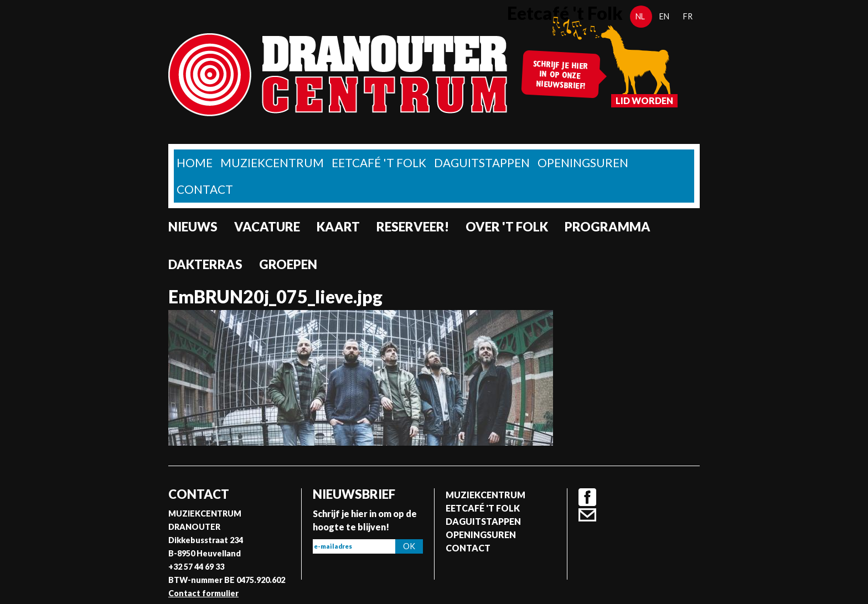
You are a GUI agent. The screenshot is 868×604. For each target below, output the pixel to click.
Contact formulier (203, 593)
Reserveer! (413, 227)
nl (640, 16)
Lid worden (644, 100)
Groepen (288, 264)
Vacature (267, 227)
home (195, 162)
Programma (608, 227)
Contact (205, 189)
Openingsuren (583, 162)
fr (688, 16)
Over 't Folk (507, 227)
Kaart (338, 227)
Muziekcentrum (272, 162)
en (664, 16)
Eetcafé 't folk (379, 162)
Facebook (587, 497)
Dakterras (205, 264)
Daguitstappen (482, 162)
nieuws (193, 227)
